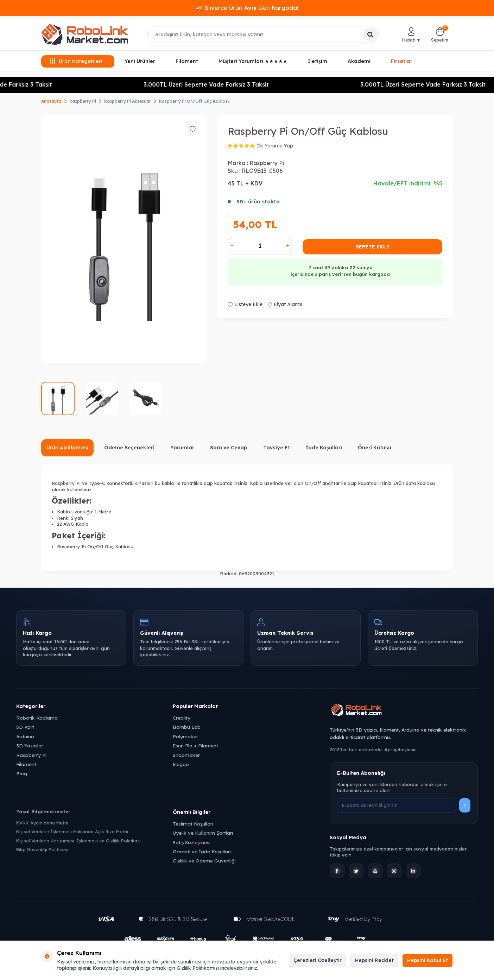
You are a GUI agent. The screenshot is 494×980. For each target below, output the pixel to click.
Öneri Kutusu (375, 448)
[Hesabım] (411, 34)
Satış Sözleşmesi (192, 842)
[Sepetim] (440, 34)
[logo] (85, 34)
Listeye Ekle (245, 304)
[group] (124, 239)
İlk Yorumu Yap (275, 146)
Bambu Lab (187, 727)
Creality (182, 718)
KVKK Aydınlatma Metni (42, 823)
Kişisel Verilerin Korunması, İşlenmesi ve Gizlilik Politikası (78, 841)
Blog (22, 773)
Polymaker (185, 736)
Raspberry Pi (83, 101)
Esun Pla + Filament (195, 745)
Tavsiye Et (277, 448)
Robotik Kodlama (37, 718)
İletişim (318, 61)
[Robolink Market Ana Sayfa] (404, 711)
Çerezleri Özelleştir (318, 960)
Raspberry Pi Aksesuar (128, 101)
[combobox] (263, 34)
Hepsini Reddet (374, 960)
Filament (187, 61)
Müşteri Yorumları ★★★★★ (253, 61)
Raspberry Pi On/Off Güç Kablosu (194, 101)
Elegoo (181, 764)
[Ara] (370, 34)
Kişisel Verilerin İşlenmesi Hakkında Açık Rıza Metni (72, 832)
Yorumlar (182, 448)
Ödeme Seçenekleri (129, 448)
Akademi (359, 61)
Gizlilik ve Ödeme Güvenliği (204, 861)
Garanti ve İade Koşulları (202, 851)
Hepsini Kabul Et (427, 960)
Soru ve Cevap (229, 448)
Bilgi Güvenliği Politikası (42, 849)
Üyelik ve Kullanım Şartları (203, 833)
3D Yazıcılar (30, 745)
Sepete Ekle (373, 247)
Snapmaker (186, 755)
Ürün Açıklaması (67, 448)
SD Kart (25, 727)
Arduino (25, 736)
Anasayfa (51, 101)
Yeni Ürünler (140, 61)
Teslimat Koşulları (193, 824)
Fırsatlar (402, 61)
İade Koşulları (324, 448)
